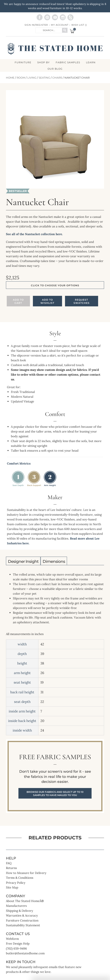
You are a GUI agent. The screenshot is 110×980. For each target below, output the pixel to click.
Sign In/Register (36, 25)
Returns (11, 868)
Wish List (79, 25)
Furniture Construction (22, 920)
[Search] (65, 30)
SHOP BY (44, 62)
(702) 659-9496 (16, 948)
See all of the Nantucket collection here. (34, 234)
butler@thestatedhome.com (25, 953)
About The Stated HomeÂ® (25, 901)
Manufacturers (16, 906)
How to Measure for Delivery (26, 873)
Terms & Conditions (20, 878)
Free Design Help (18, 943)
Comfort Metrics (19, 463)
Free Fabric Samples (55, 776)
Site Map (12, 887)
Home (10, 78)
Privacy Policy (16, 883)
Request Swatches (82, 301)
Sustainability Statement (23, 925)
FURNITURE (23, 62)
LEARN (91, 62)
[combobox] (49, 30)
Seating (44, 78)
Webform (12, 939)
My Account (60, 25)
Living (32, 78)
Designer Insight (23, 561)
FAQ (9, 863)
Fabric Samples (68, 62)
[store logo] (55, 49)
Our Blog (55, 69)
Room (21, 78)
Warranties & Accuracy (22, 915)
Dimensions (54, 561)
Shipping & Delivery (20, 911)
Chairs (57, 78)
